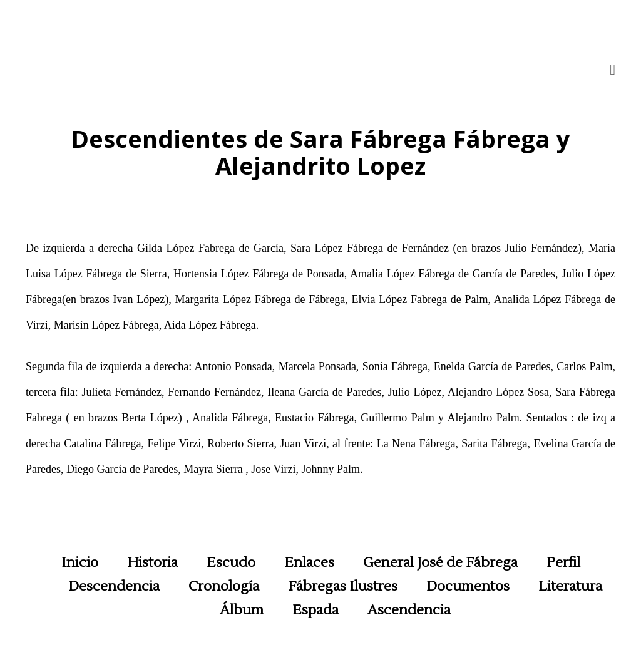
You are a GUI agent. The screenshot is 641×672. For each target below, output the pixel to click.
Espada (315, 610)
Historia (152, 562)
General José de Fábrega (440, 562)
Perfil (563, 562)
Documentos (468, 586)
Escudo (231, 562)
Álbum (242, 610)
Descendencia (114, 586)
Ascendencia (409, 610)
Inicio (80, 562)
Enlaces (309, 562)
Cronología (224, 586)
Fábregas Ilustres (343, 586)
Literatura (570, 586)
